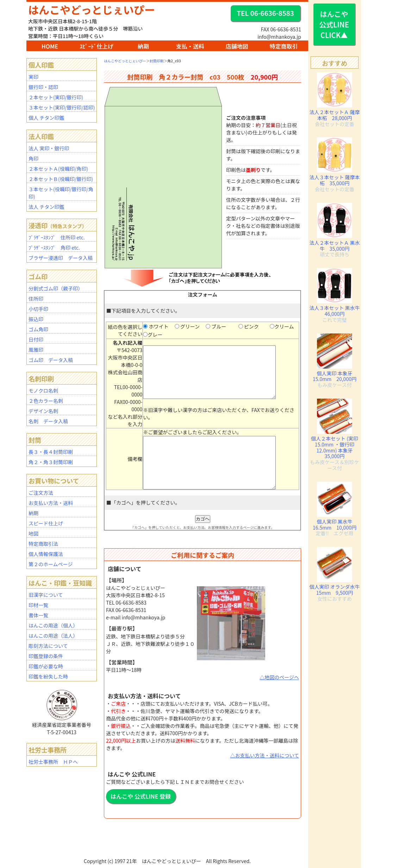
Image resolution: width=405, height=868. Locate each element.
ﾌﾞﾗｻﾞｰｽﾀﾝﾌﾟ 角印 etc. (54, 248)
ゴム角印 (38, 329)
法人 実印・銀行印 (49, 148)
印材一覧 (38, 605)
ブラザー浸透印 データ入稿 (61, 258)
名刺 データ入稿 (48, 421)
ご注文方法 (41, 493)
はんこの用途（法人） (53, 636)
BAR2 (166, 865)
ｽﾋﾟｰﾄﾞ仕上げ (96, 46)
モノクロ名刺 (43, 391)
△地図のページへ (279, 688)
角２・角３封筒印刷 (51, 462)
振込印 (36, 319)
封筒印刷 (157, 61)
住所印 (36, 299)
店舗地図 (237, 46)
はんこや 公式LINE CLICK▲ (334, 24)
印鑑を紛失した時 (48, 676)
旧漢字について (46, 595)
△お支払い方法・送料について (264, 766)
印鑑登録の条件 (46, 656)
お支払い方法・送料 (51, 503)
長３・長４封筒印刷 (51, 452)
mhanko (168, 865)
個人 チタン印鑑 (46, 118)
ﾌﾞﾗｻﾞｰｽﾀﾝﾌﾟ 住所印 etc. (57, 237)
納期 (143, 46)
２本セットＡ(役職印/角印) (58, 169)
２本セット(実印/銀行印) (56, 97)
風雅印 (36, 350)
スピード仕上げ (46, 523)
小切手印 (38, 309)
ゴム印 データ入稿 (51, 360)
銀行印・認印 (43, 87)
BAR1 (166, 865)
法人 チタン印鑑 (46, 207)
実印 (33, 77)
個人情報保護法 (46, 554)
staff (169, 865)
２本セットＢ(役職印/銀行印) (61, 179)
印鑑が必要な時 (46, 666)
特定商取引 (283, 46)
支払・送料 (190, 46)
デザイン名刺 (43, 411)
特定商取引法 (43, 544)
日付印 (36, 339)
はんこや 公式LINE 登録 (141, 807)
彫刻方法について (48, 646)
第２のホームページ (51, 564)
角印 (33, 158)
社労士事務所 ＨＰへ (53, 762)
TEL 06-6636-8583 (265, 13)
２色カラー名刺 (46, 401)
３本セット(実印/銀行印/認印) (62, 107)
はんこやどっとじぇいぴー (92, 10)
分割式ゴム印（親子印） (56, 288)
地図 (33, 533)
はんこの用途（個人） (53, 625)
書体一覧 (38, 615)
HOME (50, 46)
